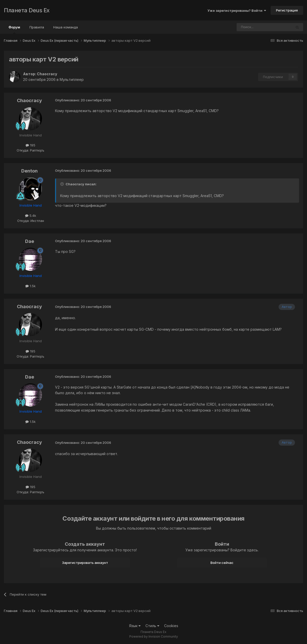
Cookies (171, 626)
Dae (30, 241)
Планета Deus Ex (27, 10)
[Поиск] (250, 27)
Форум (14, 29)
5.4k (31, 216)
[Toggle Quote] (62, 184)
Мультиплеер (72, 79)
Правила (37, 27)
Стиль (152, 626)
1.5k (30, 286)
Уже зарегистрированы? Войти (237, 10)
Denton (29, 171)
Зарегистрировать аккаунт (85, 563)
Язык (135, 626)
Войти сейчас (222, 563)
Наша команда (66, 27)
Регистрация (287, 10)
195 (30, 145)
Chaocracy (47, 74)
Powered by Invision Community (154, 636)
